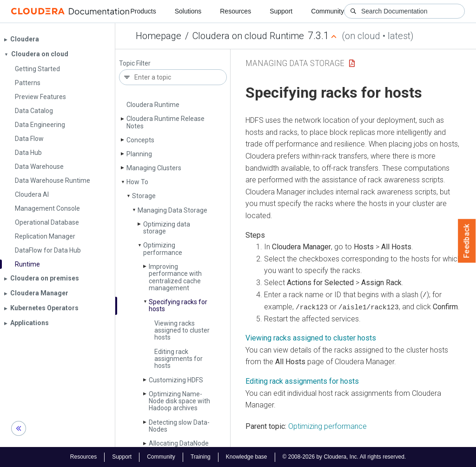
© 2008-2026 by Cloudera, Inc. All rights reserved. (344, 457)
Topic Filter (135, 63)
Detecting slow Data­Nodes (179, 426)
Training (201, 457)
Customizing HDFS (176, 380)
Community (327, 11)
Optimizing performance (163, 249)
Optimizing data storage (167, 228)
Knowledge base (247, 457)
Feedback (467, 241)
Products (143, 11)
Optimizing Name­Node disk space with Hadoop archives (179, 401)
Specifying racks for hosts (178, 305)
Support (281, 11)
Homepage (159, 36)
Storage (144, 196)
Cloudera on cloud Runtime (248, 36)
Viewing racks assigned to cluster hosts (182, 330)
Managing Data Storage (172, 210)
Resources (235, 11)
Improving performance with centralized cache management (175, 277)
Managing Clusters (154, 168)
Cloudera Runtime (153, 105)
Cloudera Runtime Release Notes (165, 122)
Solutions (188, 11)
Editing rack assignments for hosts (178, 359)
